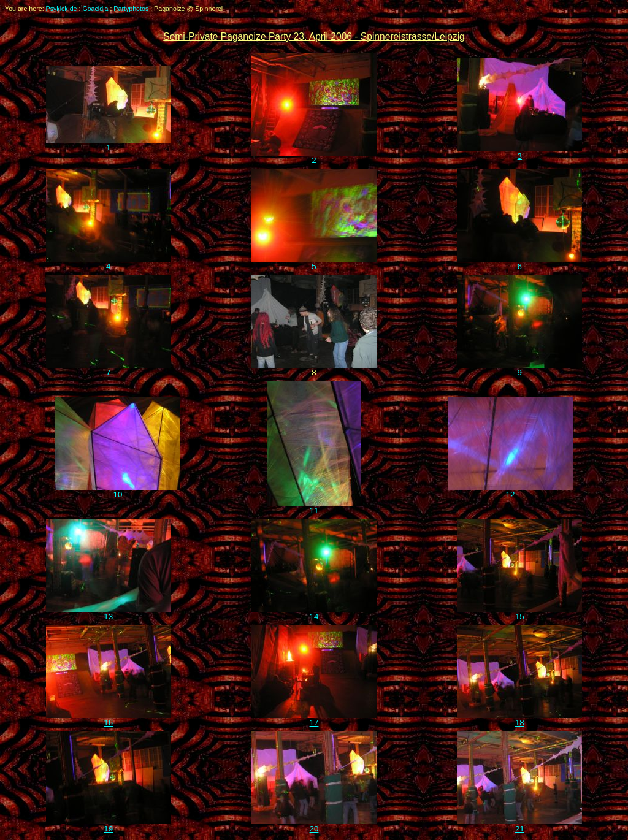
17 (314, 719)
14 (314, 613)
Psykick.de (62, 9)
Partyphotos (131, 9)
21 (519, 825)
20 (314, 825)
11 (314, 507)
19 (109, 825)
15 (519, 613)
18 (519, 719)
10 (118, 491)
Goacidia (95, 9)
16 (109, 719)
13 (109, 613)
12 (510, 491)
